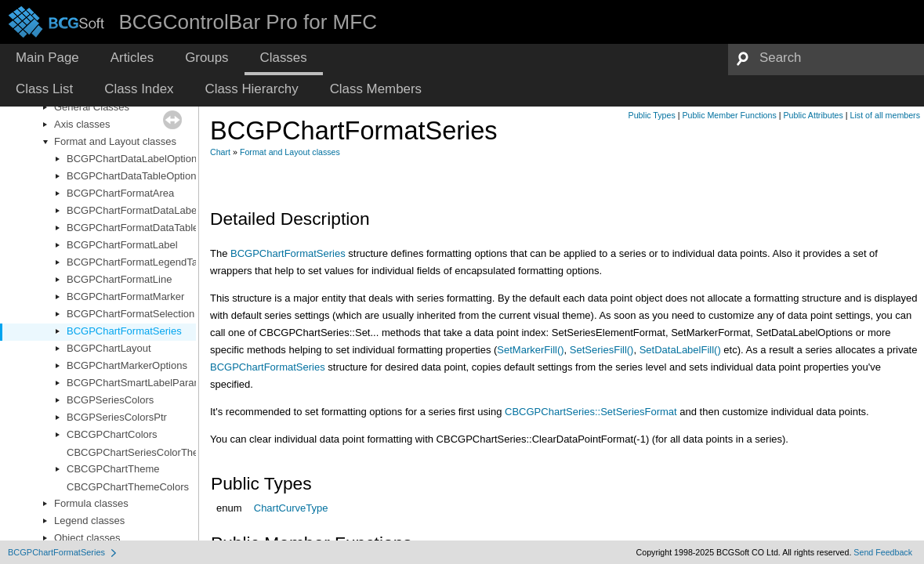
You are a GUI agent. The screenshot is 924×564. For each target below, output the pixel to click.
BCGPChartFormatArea (120, 193)
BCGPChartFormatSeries (124, 331)
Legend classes (89, 521)
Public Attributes (813, 115)
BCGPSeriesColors (110, 400)
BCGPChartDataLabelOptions (134, 159)
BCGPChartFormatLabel (122, 245)
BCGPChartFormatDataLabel (133, 210)
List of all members (885, 115)
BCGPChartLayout (109, 348)
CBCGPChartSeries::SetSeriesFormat (591, 412)
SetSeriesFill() (602, 350)
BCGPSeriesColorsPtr (117, 417)
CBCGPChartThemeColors (128, 487)
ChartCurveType (291, 508)
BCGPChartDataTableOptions (134, 176)
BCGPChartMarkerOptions (127, 365)
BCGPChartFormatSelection (130, 314)
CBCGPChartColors (112, 434)
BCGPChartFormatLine (119, 279)
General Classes (92, 107)
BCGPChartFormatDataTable (132, 228)
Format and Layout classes (115, 141)
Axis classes (82, 124)
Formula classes (91, 503)
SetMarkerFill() (530, 350)
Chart (220, 152)
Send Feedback (883, 552)
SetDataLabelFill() (680, 350)
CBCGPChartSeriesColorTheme (140, 452)
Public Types (652, 115)
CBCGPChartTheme (113, 469)
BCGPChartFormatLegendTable (139, 262)
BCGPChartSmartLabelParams (137, 383)
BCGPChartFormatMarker (125, 296)
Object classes (87, 538)
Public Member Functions (730, 115)
